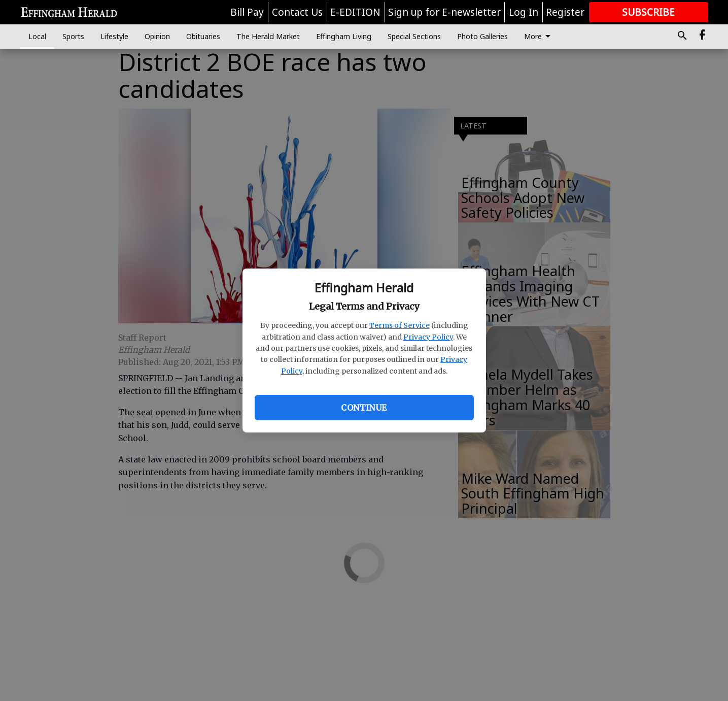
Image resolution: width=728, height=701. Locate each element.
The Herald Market (268, 36)
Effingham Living (344, 36)
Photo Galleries (482, 36)
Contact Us (297, 12)
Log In (524, 12)
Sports (73, 36)
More (539, 37)
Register (565, 12)
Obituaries (203, 36)
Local (37, 36)
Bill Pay (247, 12)
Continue (364, 408)
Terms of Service (400, 325)
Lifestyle (114, 36)
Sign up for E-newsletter (444, 12)
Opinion (157, 36)
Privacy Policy (428, 337)
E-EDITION (355, 12)
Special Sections (414, 36)
